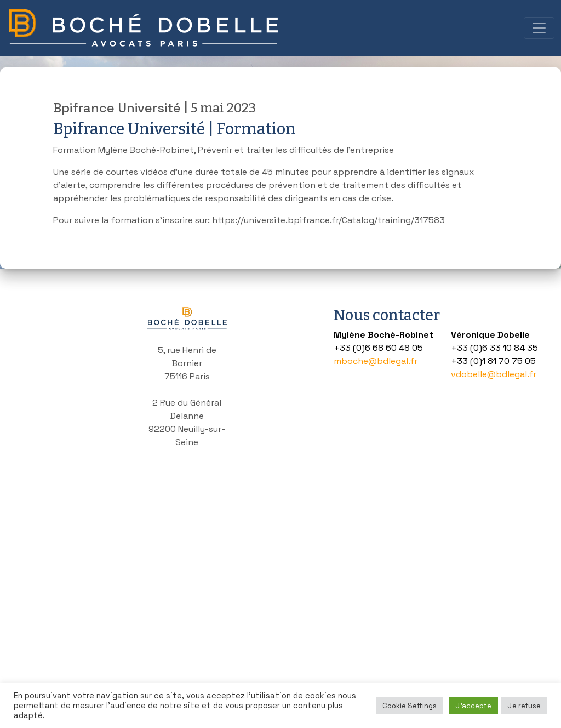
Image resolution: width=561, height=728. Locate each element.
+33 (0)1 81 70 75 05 (493, 361)
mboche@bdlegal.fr (376, 361)
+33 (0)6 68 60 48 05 (378, 348)
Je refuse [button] (524, 706)
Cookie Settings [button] (410, 706)
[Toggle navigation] (539, 28)
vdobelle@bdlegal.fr (494, 374)
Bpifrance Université (117, 108)
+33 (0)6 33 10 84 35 (494, 348)
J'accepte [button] (473, 706)
